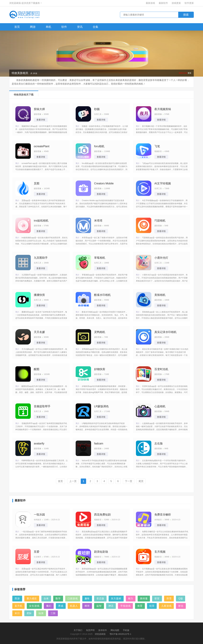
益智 (99, 606)
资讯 (80, 27)
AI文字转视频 (163, 183)
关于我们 (78, 630)
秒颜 (97, 109)
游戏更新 (176, 3)
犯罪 (152, 606)
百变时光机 (161, 369)
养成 (61, 606)
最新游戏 (150, 3)
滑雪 (169, 598)
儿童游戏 (166, 606)
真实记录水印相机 (165, 332)
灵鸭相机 (100, 332)
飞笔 (157, 146)
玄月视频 (160, 552)
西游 (17, 598)
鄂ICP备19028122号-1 (120, 634)
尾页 (141, 481)
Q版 (181, 598)
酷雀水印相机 (102, 295)
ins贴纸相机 (41, 221)
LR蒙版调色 (101, 406)
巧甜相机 (160, 221)
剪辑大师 (39, 109)
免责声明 (90, 630)
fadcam (99, 444)
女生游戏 (34, 606)
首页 (17, 27)
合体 (46, 598)
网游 (33, 27)
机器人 (74, 606)
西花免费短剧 (102, 515)
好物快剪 (100, 369)
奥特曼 (144, 598)
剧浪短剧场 (101, 552)
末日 (17, 613)
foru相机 (99, 146)
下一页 (129, 481)
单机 (48, 27)
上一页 (73, 481)
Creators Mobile (104, 183)
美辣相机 (160, 295)
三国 (53, 613)
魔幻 (49, 606)
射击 (181, 606)
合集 (96, 27)
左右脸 (159, 444)
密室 (157, 598)
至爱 (37, 552)
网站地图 (115, 630)
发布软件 (103, 630)
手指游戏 (125, 606)
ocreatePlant (42, 146)
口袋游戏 (73, 598)
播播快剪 (39, 295)
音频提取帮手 (42, 406)
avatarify (39, 444)
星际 (29, 613)
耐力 (131, 598)
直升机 (18, 606)
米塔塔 (98, 221)
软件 (64, 27)
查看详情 (41, 120)
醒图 (37, 369)
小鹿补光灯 (161, 258)
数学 (58, 598)
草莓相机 (100, 258)
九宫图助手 (41, 258)
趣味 (87, 598)
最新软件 (163, 3)
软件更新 (189, 3)
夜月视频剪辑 (163, 109)
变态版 (100, 598)
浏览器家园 (100, 634)
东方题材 (116, 598)
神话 (111, 606)
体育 (140, 606)
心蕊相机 (160, 406)
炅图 (37, 183)
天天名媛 (39, 332)
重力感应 (32, 598)
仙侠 (41, 613)
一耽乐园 (39, 515)
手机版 (126, 630)
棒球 (87, 606)
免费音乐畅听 (163, 515)
